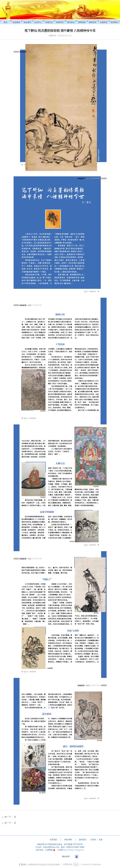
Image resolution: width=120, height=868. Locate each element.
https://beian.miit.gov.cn (73, 850)
